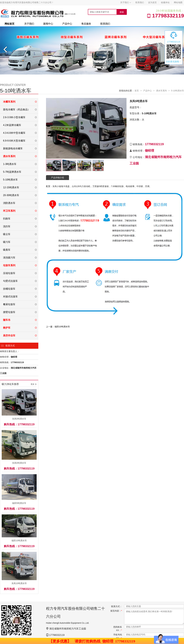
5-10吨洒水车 (178, 91)
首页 (137, 91)
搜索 (122, 12)
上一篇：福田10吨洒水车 (58, 327)
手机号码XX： (118, 636)
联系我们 (140, 2)
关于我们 (126, 2)
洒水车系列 (161, 91)
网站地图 (178, 2)
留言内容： (116, 611)
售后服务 (86, 24)
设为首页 (152, 2)
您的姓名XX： (118, 629)
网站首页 (10, 24)
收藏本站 (165, 2)
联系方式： (117, 606)
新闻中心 (48, 24)
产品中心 (67, 24)
